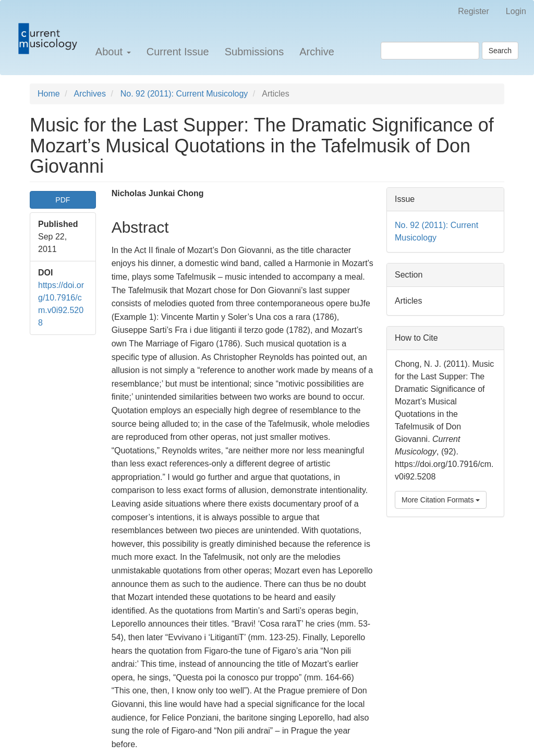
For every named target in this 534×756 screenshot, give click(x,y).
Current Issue (178, 52)
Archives (90, 94)
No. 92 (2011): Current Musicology (184, 94)
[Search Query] (430, 51)
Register (474, 11)
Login (516, 11)
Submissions (254, 52)
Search (500, 51)
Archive (317, 52)
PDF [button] (63, 200)
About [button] (113, 52)
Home (49, 94)
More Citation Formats (441, 500)
